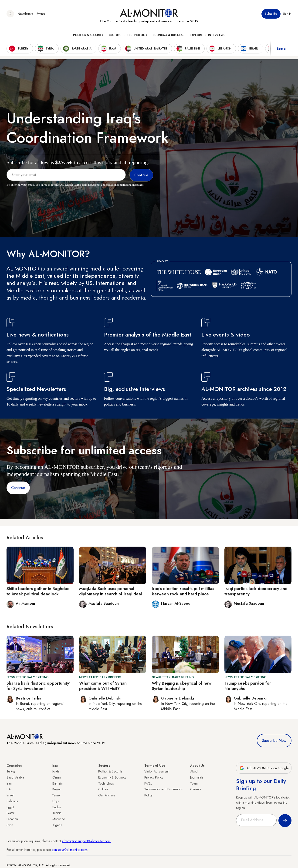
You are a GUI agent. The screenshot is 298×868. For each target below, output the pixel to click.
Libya (56, 801)
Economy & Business (168, 35)
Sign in (287, 14)
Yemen (57, 795)
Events (41, 14)
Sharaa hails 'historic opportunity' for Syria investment (38, 686)
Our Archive (107, 795)
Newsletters (25, 14)
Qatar (10, 813)
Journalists (197, 777)
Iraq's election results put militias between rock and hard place (183, 591)
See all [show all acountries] (282, 49)
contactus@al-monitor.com (69, 850)
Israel (10, 795)
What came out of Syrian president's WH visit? (103, 686)
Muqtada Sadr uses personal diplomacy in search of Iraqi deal (111, 591)
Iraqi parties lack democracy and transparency (256, 591)
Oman (57, 777)
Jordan (57, 771)
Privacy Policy (154, 777)
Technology (137, 35)
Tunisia (57, 813)
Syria (10, 825)
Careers (196, 789)
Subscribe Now (274, 741)
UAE (9, 789)
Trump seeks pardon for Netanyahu (248, 686)
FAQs (148, 783)
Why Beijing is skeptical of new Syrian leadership (182, 686)
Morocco (59, 819)
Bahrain (58, 783)
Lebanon (12, 819)
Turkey (11, 771)
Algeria (57, 825)
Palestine (12, 801)
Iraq (55, 766)
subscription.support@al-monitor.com (86, 841)
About (194, 771)
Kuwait (57, 789)
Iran (9, 783)
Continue (18, 488)
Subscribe (271, 14)
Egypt (10, 807)
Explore (196, 35)
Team (194, 783)
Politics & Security (88, 35)
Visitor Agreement (156, 771)
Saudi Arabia (15, 777)
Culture (115, 35)
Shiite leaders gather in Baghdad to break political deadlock (38, 591)
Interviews (217, 35)
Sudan (57, 807)
